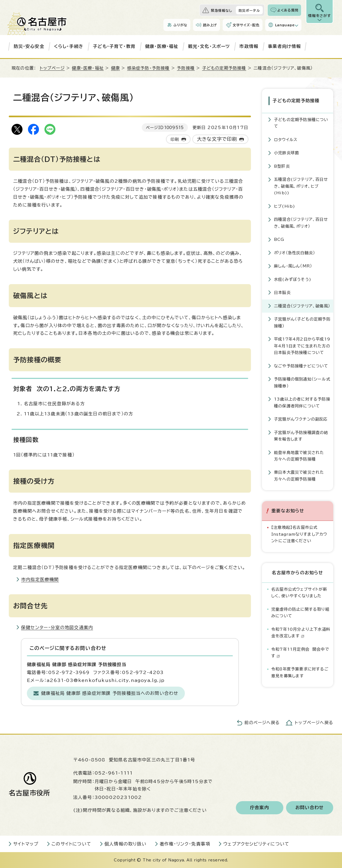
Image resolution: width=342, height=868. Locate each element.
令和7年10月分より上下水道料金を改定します (301, 632)
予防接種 (186, 68)
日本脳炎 (282, 292)
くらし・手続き (69, 46)
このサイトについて (71, 844)
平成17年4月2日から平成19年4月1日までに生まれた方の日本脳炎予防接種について (302, 346)
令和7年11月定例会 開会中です (300, 652)
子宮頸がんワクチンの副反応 (301, 419)
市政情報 (249, 46)
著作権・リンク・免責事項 (185, 844)
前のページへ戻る (262, 723)
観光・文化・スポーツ (209, 46)
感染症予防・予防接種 (149, 68)
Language (285, 25)
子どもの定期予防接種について (301, 123)
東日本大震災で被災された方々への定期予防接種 (299, 475)
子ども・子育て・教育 (114, 46)
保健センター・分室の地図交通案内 (57, 627)
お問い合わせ (310, 808)
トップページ (52, 68)
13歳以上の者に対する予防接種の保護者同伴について (302, 402)
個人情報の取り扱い (125, 844)
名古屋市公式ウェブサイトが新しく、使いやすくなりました (299, 592)
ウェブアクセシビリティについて (256, 844)
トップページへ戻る (314, 723)
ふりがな (180, 25)
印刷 (175, 139)
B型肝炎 (282, 166)
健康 (115, 68)
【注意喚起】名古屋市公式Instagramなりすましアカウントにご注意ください (299, 534)
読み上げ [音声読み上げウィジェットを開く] (210, 25)
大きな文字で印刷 (217, 139)
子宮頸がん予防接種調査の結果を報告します (301, 435)
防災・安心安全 (29, 46)
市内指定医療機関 (40, 579)
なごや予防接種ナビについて (301, 365)
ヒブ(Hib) (285, 206)
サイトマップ (26, 844)
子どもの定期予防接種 (224, 68)
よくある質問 (288, 10)
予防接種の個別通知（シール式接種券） (302, 382)
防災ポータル (249, 10)
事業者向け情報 (284, 46)
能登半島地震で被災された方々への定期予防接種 (299, 455)
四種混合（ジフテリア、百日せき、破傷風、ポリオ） (301, 222)
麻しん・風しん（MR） (293, 266)
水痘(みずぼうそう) (293, 279)
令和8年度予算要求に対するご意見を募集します (300, 672)
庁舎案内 (260, 808)
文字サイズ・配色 (246, 25)
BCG (279, 239)
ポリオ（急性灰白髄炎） (295, 252)
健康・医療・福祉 (162, 46)
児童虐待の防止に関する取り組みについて (300, 612)
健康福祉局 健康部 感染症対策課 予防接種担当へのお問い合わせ (110, 693)
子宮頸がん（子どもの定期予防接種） (302, 322)
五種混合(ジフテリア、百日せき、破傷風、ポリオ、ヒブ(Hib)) (301, 186)
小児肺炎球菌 (286, 152)
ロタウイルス (286, 139)
